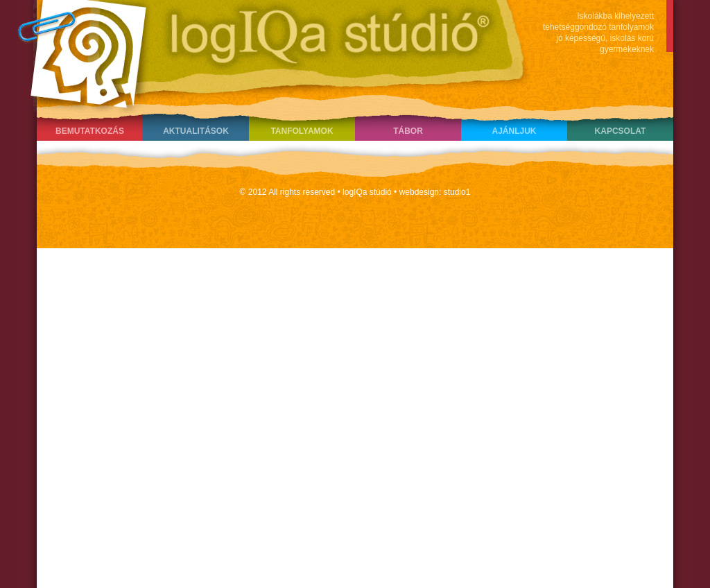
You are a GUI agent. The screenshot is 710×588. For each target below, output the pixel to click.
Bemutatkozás (90, 131)
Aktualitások (196, 131)
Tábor (408, 131)
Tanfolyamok (302, 131)
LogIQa (266, 52)
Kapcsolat (621, 131)
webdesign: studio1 (435, 192)
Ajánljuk (514, 131)
